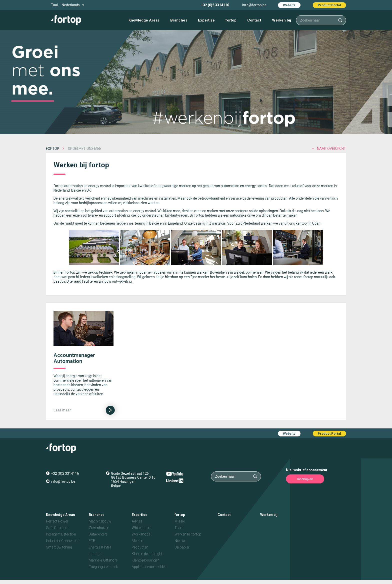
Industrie (95, 554)
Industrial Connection (63, 541)
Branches (179, 20)
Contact (254, 20)
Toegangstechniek (103, 567)
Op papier (182, 547)
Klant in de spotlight (147, 554)
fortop (231, 20)
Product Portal (329, 5)
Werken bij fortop (188, 534)
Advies (137, 521)
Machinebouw (100, 521)
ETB (92, 541)
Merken (137, 541)
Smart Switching (59, 547)
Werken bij (281, 20)
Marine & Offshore (103, 560)
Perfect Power (57, 521)
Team (179, 528)
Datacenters (98, 534)
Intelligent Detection (61, 534)
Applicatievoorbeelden (149, 567)
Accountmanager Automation (74, 358)
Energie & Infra (100, 547)
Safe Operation (58, 528)
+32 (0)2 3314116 (215, 5)
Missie (180, 521)
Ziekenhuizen (99, 528)
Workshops (141, 534)
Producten (140, 547)
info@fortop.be (254, 5)
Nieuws (180, 541)
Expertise (206, 20)
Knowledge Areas (144, 20)
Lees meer (62, 410)
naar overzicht (331, 149)
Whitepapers (142, 528)
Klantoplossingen (146, 560)
